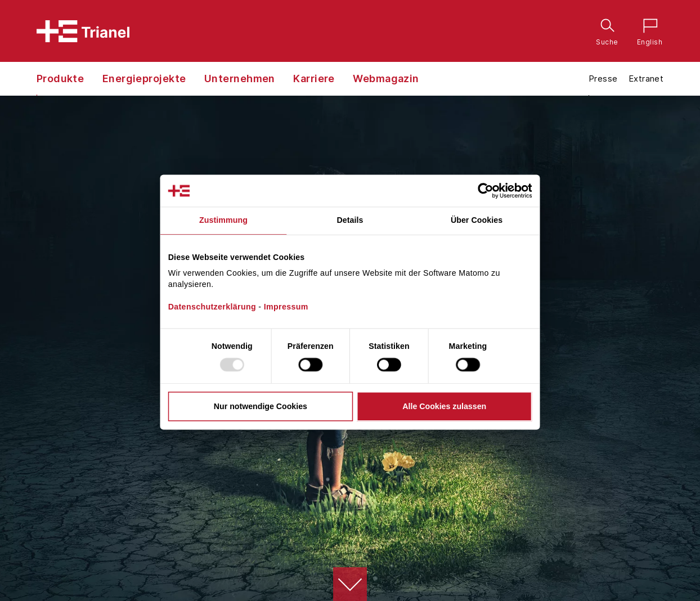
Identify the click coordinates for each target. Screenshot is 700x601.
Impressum (286, 307)
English (647, 25)
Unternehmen (240, 79)
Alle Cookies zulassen (444, 406)
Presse (603, 79)
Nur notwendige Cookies (261, 406)
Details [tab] (350, 221)
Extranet (646, 79)
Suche (605, 25)
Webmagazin (386, 79)
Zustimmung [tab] (223, 221)
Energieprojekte (144, 79)
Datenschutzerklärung (212, 307)
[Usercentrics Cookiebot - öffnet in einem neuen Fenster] (495, 191)
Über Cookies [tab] (477, 221)
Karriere (314, 79)
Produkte (60, 79)
